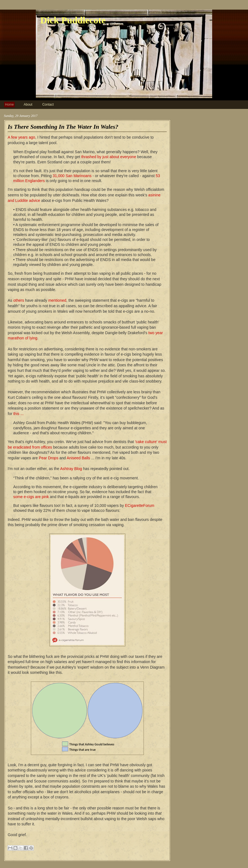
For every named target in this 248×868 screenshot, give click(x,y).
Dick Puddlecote (73, 20)
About (28, 105)
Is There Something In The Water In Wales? (63, 127)
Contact (48, 105)
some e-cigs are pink (31, 497)
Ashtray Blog (71, 469)
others (19, 300)
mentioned (57, 300)
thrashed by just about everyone (109, 157)
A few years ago (21, 137)
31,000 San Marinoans (72, 176)
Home (9, 105)
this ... (18, 414)
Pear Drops (49, 458)
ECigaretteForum (140, 506)
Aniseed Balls (78, 458)
